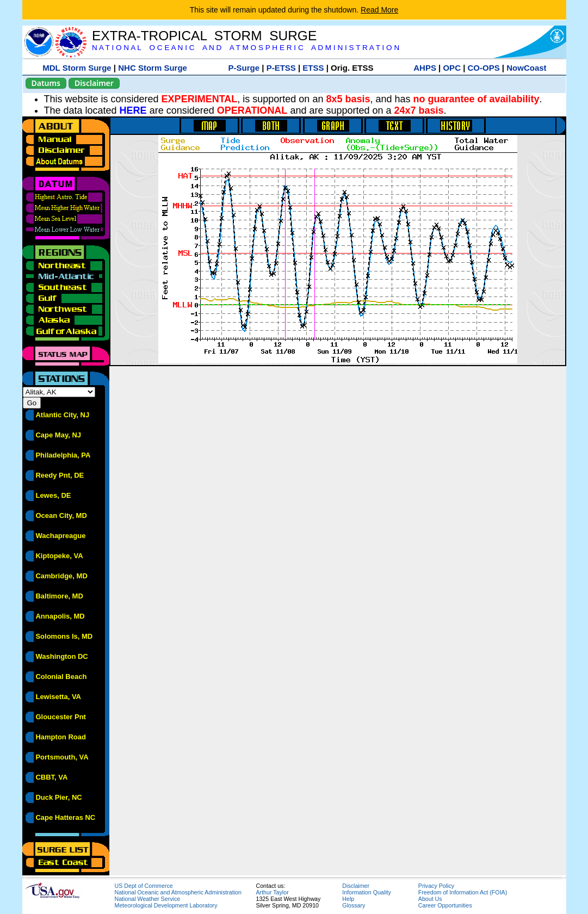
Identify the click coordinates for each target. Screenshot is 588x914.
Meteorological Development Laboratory (166, 905)
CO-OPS (484, 68)
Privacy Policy (436, 886)
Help (348, 899)
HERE (133, 110)
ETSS (313, 68)
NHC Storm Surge (153, 68)
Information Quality (366, 892)
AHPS (425, 68)
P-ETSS (281, 68)
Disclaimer (94, 83)
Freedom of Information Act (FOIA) (463, 892)
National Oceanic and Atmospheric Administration (178, 892)
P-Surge (244, 68)
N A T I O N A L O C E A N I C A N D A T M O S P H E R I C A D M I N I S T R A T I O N (246, 48)
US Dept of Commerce (144, 886)
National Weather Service (148, 899)
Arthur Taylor (273, 892)
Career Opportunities (445, 905)
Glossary (354, 905)
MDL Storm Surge (77, 68)
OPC (452, 68)
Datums (46, 83)
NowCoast (526, 68)
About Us (430, 899)
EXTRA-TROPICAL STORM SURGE (204, 36)
